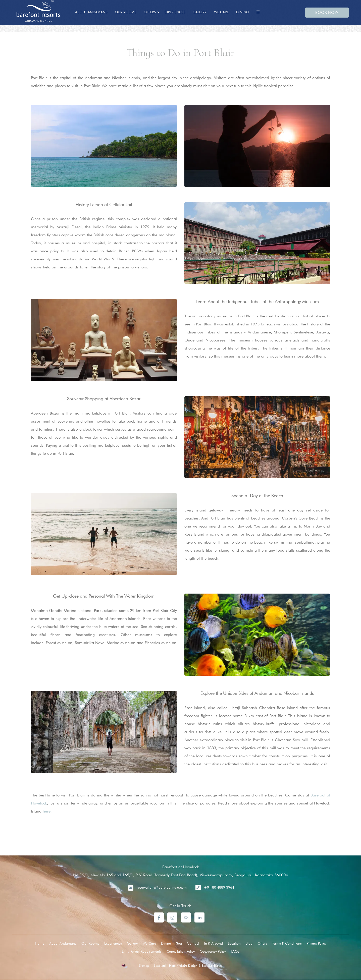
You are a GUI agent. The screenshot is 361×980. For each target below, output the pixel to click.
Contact (193, 943)
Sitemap (144, 966)
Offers (150, 12)
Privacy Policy (316, 943)
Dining (243, 12)
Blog (249, 943)
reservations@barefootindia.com (162, 887)
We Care (221, 12)
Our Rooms (125, 12)
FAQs (235, 951)
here (47, 811)
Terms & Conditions (287, 943)
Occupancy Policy (213, 951)
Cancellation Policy (181, 951)
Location (234, 943)
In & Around (213, 943)
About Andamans (91, 12)
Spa (179, 943)
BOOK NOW (327, 12)
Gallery (200, 12)
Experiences (175, 12)
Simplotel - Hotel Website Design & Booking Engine (188, 966)
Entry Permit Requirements (142, 951)
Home (40, 943)
